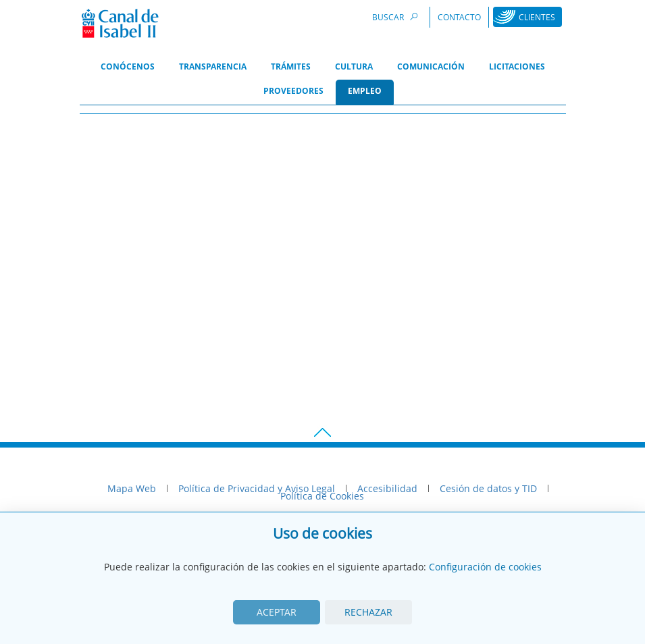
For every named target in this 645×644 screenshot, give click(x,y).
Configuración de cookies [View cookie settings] (485, 567)
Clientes (537, 17)
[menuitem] (128, 68)
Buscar (397, 17)
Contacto (459, 17)
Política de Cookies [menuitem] (322, 496)
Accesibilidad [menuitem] (387, 488)
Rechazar (368, 612)
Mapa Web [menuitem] (132, 488)
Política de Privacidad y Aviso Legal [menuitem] (257, 488)
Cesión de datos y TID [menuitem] (488, 488)
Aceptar (277, 612)
